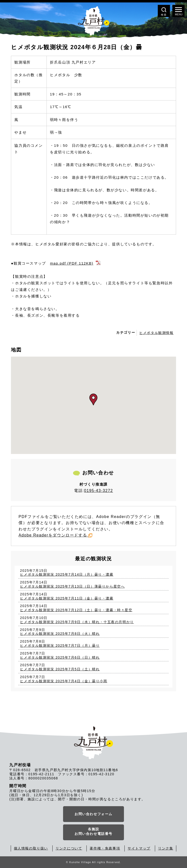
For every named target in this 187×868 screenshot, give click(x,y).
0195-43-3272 (98, 491)
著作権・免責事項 (105, 848)
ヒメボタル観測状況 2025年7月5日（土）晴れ (60, 669)
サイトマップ (139, 848)
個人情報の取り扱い (31, 848)
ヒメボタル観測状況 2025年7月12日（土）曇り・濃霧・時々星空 (76, 610)
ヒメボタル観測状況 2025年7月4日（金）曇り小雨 (64, 681)
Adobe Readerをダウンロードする (55, 535)
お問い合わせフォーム (93, 814)
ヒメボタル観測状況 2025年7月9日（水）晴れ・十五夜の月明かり (77, 622)
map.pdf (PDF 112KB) (72, 263)
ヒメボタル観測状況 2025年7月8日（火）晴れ (60, 634)
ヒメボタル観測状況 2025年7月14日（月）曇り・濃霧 (67, 574)
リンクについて (69, 848)
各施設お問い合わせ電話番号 (93, 831)
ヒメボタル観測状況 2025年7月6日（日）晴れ (60, 657)
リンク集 (166, 848)
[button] (93, 399)
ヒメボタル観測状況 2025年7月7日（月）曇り (60, 646)
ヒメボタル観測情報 (156, 333)
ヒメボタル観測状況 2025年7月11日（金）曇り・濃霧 (67, 598)
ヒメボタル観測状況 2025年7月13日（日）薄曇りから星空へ (72, 586)
